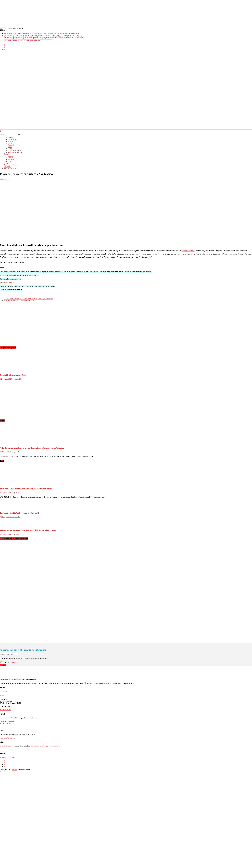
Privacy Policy (14, 662)
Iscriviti (3, 665)
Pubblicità (7, 167)
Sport (10, 147)
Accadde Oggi (13, 140)
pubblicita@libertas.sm (7, 721)
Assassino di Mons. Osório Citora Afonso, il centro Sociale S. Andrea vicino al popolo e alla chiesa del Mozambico (41, 33)
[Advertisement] (19, 326)
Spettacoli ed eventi (14, 150)
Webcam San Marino (15, 152)
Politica (11, 141)
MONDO (7, 163)
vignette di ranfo (33, 746)
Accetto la (5, 662)
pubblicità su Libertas (13, 718)
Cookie (13, 757)
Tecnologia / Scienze (11, 165)
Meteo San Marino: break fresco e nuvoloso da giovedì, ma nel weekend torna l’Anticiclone (32, 448)
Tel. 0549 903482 (6, 710)
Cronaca (11, 143)
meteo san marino (55, 746)
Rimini (6, 154)
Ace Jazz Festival (188, 251)
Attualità (11, 145)
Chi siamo (3, 691)
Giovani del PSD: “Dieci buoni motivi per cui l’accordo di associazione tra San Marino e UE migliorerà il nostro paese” (43, 35)
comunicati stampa (6, 746)
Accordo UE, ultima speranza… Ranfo (13, 375)
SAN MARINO (9, 138)
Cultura (10, 149)
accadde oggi (44, 746)
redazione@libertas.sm (7, 738)
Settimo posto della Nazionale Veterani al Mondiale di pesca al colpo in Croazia (28, 530)
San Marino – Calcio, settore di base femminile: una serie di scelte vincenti (28, 39)
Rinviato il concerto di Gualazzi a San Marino (20, 301)
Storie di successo (10, 169)
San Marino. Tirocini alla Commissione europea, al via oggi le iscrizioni (28, 299)
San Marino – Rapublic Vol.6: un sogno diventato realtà (22, 41)
